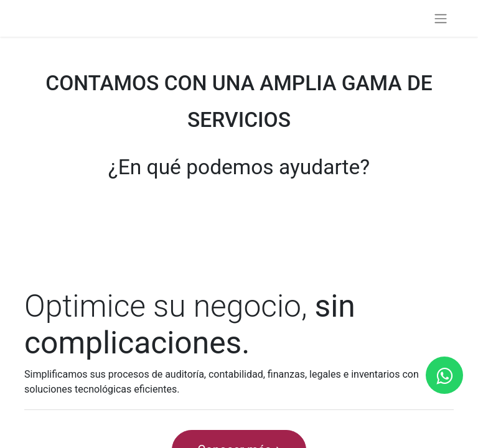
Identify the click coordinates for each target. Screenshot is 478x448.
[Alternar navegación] (441, 18)
